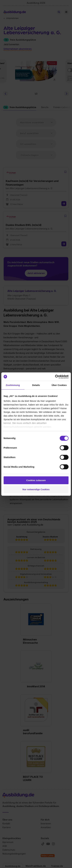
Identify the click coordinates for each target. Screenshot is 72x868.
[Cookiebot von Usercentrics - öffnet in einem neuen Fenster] (55, 377)
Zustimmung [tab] (13, 385)
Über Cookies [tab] (59, 385)
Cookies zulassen (36, 480)
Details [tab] (36, 385)
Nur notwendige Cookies (36, 489)
